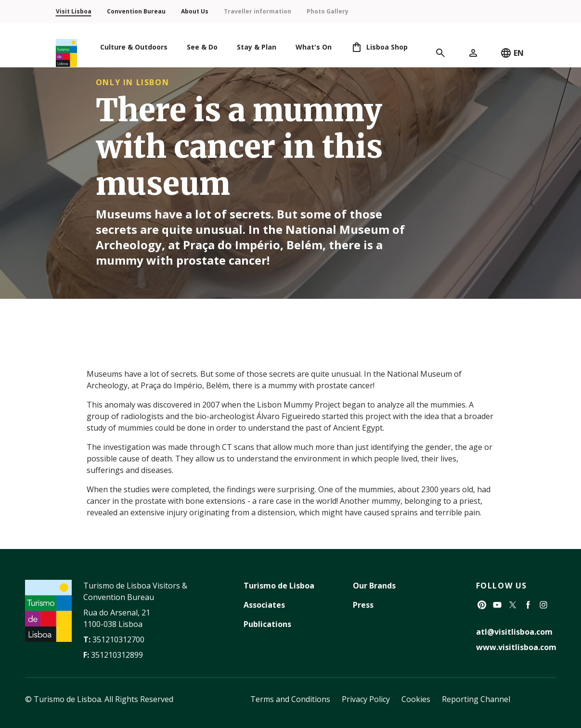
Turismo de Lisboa (279, 586)
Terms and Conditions (290, 699)
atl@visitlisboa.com (514, 632)
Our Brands (374, 586)
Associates (264, 605)
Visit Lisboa (74, 11)
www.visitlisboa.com (516, 647)
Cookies (416, 699)
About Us (195, 11)
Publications (267, 624)
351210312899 (117, 655)
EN (512, 53)
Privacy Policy (366, 699)
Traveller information (258, 11)
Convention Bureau (136, 11)
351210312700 (118, 639)
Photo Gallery (328, 11)
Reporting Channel (476, 699)
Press (363, 605)
